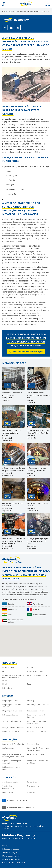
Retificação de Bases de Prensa (11, 768)
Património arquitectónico (37, 675)
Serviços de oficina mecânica (13, 727)
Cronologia (31, 792)
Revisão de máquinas (35, 727)
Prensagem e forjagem (36, 671)
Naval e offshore (9, 667)
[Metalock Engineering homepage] (26, 4)
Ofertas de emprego (35, 786)
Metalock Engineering (9, 12)
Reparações (10, 740)
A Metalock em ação (36, 12)
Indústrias (10, 663)
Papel (29, 684)
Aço (4, 671)
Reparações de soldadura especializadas (37, 722)
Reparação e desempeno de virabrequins (13, 762)
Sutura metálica (33, 744)
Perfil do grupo (8, 792)
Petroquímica (7, 688)
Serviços (8, 696)
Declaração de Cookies (11, 859)
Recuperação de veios (35, 711)
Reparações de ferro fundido (13, 744)
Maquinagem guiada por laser (38, 705)
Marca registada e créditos (12, 856)
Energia (30, 667)
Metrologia (31, 700)
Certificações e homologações (8, 787)
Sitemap (5, 846)
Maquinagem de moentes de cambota (13, 706)
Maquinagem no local (10, 700)
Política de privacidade (11, 849)
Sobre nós (23, 12)
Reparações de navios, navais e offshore (38, 762)
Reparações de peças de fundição (36, 716)
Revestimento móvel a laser (38, 732)
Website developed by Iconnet (14, 863)
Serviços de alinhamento (11, 721)
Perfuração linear (9, 748)
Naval (4, 684)
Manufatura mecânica (11, 732)
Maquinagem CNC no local (12, 711)
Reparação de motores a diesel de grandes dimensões (13, 756)
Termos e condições (10, 852)
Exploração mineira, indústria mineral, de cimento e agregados (13, 678)
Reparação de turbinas (36, 754)
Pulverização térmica (10, 715)
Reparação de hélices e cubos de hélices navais (38, 749)
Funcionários (32, 782)
